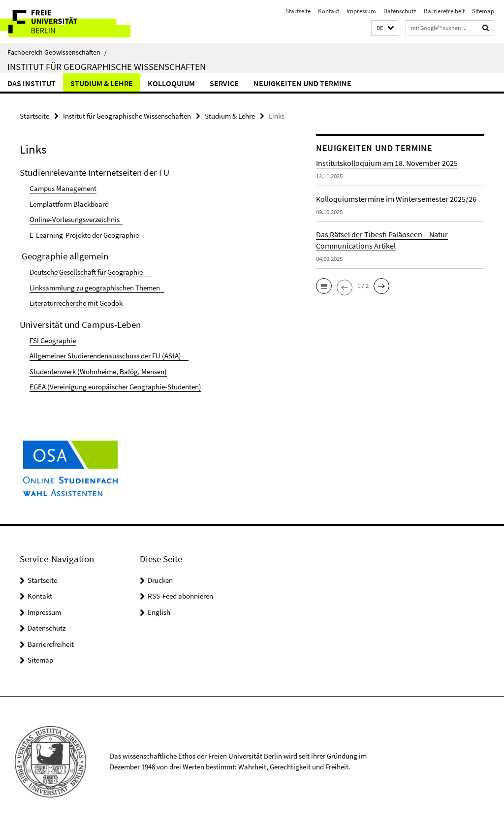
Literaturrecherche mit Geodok (76, 303)
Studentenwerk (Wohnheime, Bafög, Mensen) (98, 371)
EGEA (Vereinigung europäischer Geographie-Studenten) (115, 387)
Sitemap (483, 11)
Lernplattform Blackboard (69, 204)
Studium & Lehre (102, 83)
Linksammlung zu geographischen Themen (97, 288)
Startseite (298, 11)
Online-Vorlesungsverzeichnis (76, 219)
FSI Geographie (53, 340)
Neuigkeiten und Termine (302, 83)
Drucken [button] (160, 580)
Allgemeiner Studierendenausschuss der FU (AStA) (109, 356)
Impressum (361, 11)
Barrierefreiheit (444, 11)
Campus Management (63, 188)
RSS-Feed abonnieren (180, 596)
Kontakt (329, 11)
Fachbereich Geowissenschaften (57, 52)
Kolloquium (171, 83)
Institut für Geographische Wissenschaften (107, 66)
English (159, 612)
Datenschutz (400, 11)
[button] (385, 28)
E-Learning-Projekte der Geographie (84, 235)
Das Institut (31, 83)
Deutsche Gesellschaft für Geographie (91, 272)
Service (224, 83)
